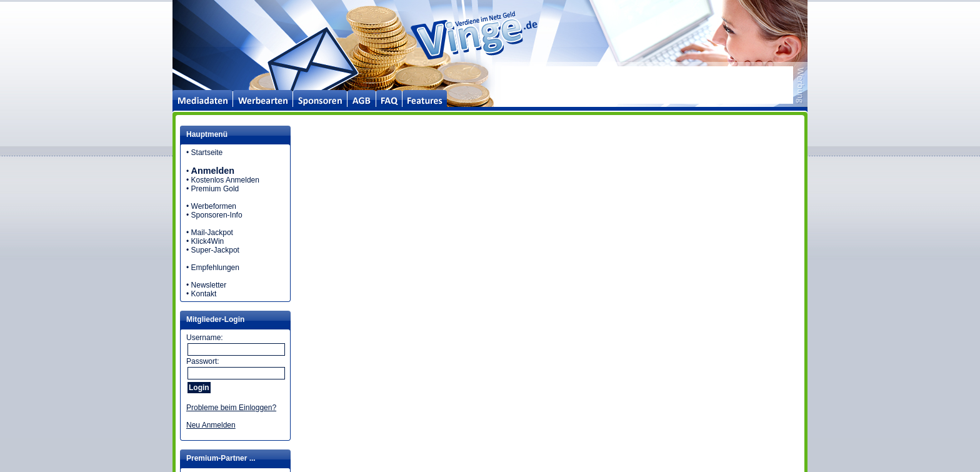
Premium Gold (215, 189)
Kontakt (204, 294)
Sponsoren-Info (217, 215)
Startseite (207, 153)
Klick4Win (208, 241)
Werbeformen (214, 206)
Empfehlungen (215, 268)
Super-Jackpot (215, 250)
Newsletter (209, 285)
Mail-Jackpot (212, 233)
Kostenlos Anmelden (225, 180)
